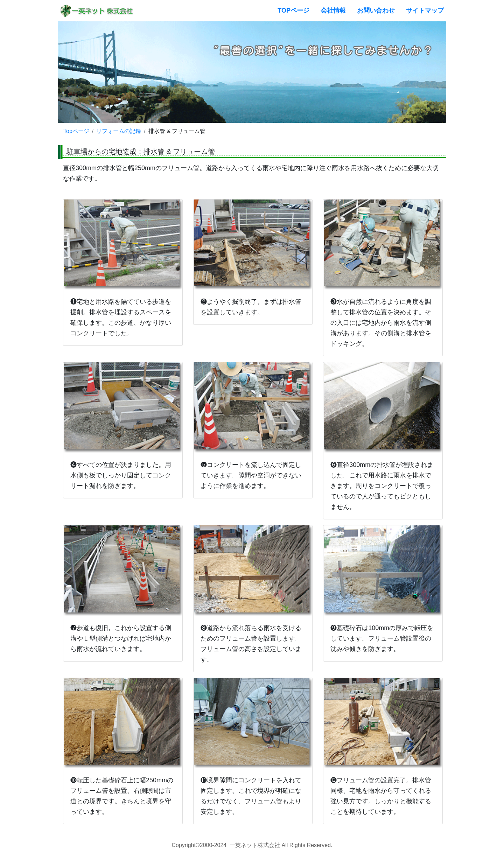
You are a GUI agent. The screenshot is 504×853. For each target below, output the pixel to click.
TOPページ (293, 11)
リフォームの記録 (119, 131)
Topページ (76, 131)
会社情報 (333, 11)
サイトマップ (425, 11)
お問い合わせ (376, 11)
